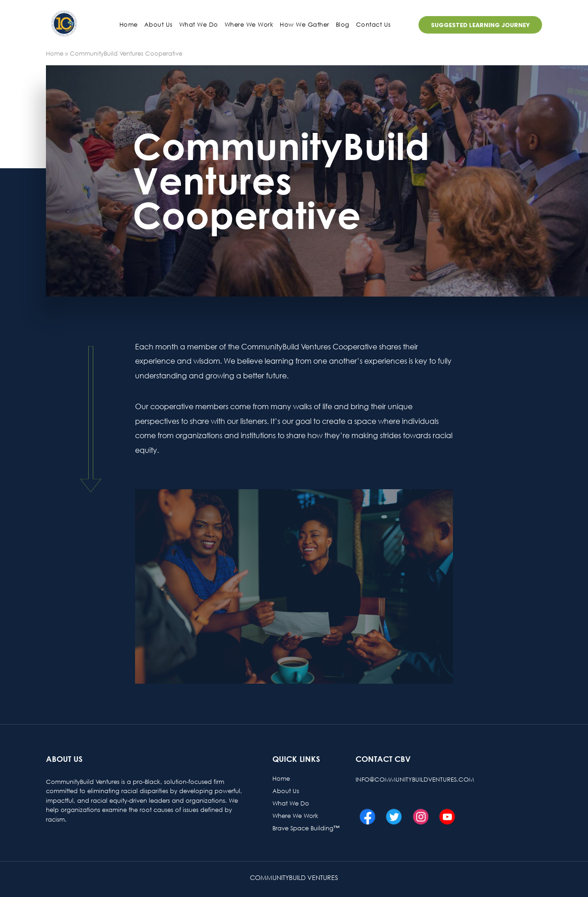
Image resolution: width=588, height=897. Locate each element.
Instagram (418, 817)
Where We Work (249, 24)
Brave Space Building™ (306, 828)
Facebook (365, 817)
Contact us (373, 24)
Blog (343, 24)
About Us (286, 791)
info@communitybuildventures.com (415, 779)
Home (129, 24)
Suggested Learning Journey (480, 25)
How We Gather (305, 24)
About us (158, 24)
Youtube (445, 817)
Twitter (391, 817)
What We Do (199, 24)
